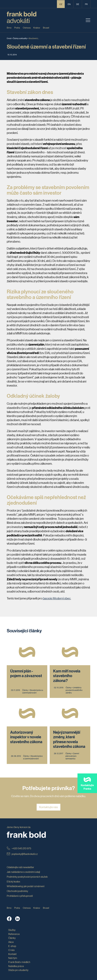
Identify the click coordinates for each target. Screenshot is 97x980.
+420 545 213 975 (19, 848)
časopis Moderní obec (57, 598)
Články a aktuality (20, 38)
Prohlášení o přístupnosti (20, 896)
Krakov (37, 28)
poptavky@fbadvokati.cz (22, 854)
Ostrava (27, 28)
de (78, 4)
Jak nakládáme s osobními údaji (23, 872)
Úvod (9, 38)
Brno (9, 28)
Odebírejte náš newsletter (20, 867)
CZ (61, 4)
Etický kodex (14, 881)
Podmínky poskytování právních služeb (27, 877)
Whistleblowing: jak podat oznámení (26, 886)
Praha (17, 28)
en (69, 4)
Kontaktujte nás (49, 807)
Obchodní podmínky (17, 891)
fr (86, 4)
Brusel (46, 28)
